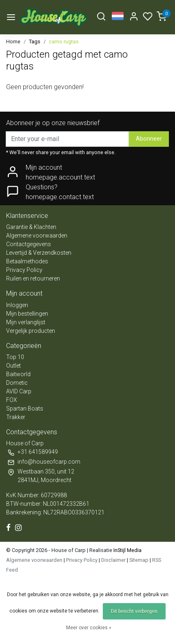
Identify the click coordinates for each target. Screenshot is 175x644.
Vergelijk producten (31, 331)
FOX (12, 400)
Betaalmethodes (27, 261)
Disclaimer (113, 560)
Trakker (16, 417)
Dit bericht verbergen (134, 611)
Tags (35, 42)
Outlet (13, 366)
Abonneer (149, 139)
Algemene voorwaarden (37, 236)
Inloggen (17, 305)
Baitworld (18, 374)
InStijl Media (127, 550)
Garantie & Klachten (31, 227)
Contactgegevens (29, 244)
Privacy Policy (24, 270)
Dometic (17, 383)
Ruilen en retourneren (33, 278)
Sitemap (139, 560)
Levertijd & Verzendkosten (39, 253)
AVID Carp (19, 391)
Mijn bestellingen (27, 314)
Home (13, 42)
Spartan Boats (25, 408)
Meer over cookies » (89, 628)
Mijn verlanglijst (26, 322)
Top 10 (15, 357)
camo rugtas (64, 42)
